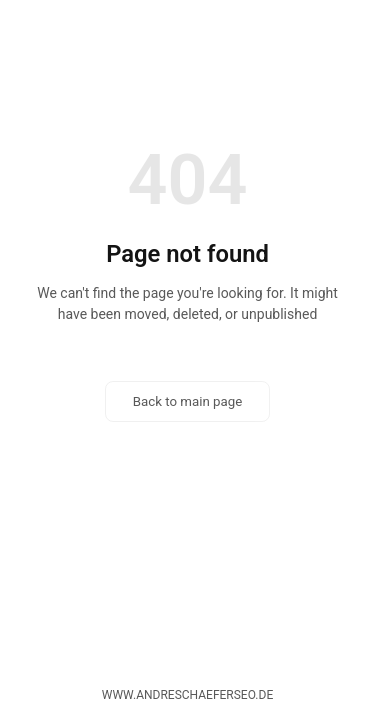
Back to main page (188, 401)
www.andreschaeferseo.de (187, 695)
